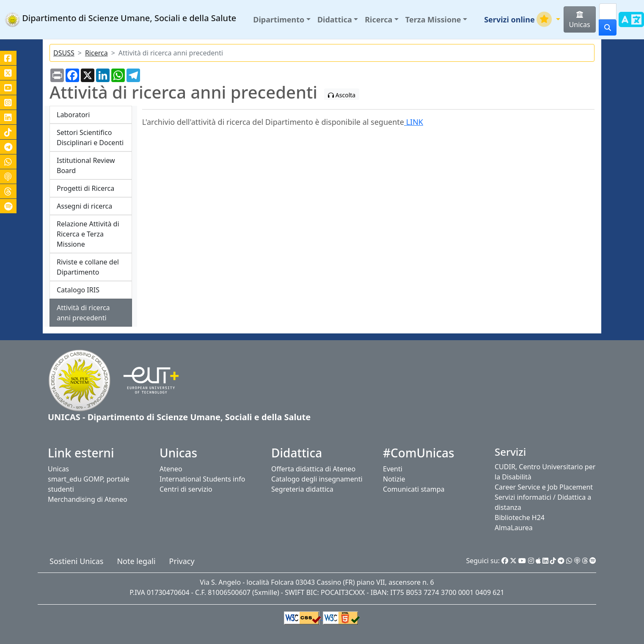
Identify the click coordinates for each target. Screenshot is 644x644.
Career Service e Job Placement (544, 487)
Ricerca (96, 53)
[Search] (608, 11)
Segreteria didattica (302, 489)
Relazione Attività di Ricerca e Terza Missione (88, 234)
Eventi (393, 469)
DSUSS (64, 53)
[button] (282, 20)
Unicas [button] (580, 20)
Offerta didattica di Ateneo (313, 469)
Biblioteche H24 (520, 517)
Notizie (394, 479)
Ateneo (171, 469)
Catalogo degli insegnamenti (317, 479)
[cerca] (608, 28)
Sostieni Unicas (76, 561)
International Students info (202, 479)
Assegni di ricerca (84, 206)
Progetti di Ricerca (85, 188)
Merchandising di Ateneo (88, 499)
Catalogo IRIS (78, 290)
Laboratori (73, 115)
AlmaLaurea (514, 528)
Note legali (136, 561)
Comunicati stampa (414, 489)
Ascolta (342, 95)
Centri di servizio (186, 489)
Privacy (182, 561)
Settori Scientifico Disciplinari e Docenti (90, 138)
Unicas (58, 469)
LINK (414, 122)
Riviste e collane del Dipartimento (88, 267)
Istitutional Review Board (86, 165)
